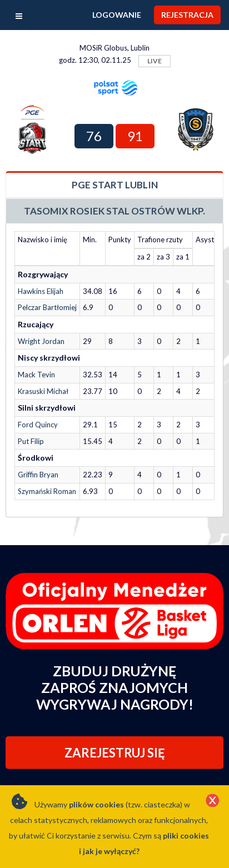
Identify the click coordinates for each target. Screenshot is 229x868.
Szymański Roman (47, 491)
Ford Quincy (38, 425)
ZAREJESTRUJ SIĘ (115, 753)
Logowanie (117, 15)
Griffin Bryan (38, 475)
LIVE (155, 61)
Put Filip (31, 441)
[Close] (212, 801)
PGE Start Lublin (115, 185)
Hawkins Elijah (41, 291)
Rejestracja (187, 15)
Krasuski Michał (43, 391)
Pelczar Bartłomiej (47, 307)
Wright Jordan (41, 341)
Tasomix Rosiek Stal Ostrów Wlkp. (114, 211)
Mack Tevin (36, 375)
